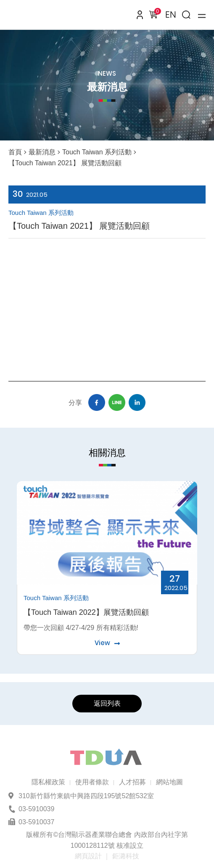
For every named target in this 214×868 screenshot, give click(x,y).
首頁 (15, 152)
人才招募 (132, 782)
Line (117, 402)
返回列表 (107, 703)
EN (171, 15)
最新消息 (42, 152)
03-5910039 (36, 809)
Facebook (97, 402)
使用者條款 (92, 782)
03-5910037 (36, 822)
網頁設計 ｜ (92, 856)
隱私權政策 (48, 782)
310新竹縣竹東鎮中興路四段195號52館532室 (86, 796)
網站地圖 (169, 782)
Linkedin (137, 402)
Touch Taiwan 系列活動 (97, 152)
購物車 (156, 13)
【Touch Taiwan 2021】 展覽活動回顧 (65, 163)
